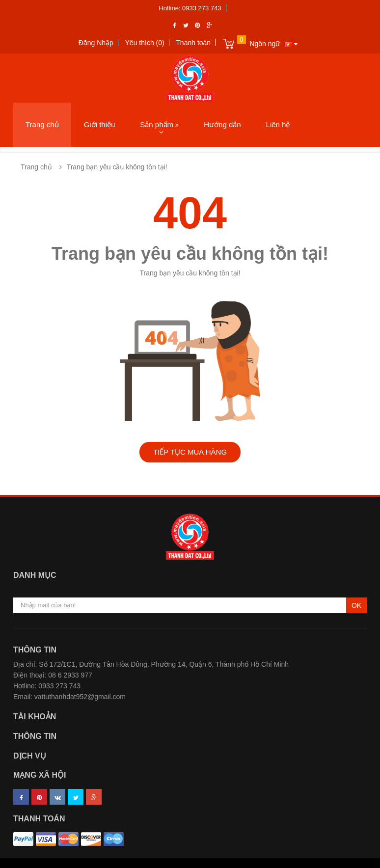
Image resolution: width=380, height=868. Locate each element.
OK (356, 605)
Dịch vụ (30, 756)
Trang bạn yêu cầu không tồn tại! (117, 167)
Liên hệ (278, 124)
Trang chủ (42, 124)
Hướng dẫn (222, 124)
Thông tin (35, 736)
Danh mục (35, 575)
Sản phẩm (159, 124)
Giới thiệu (100, 124)
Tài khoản (35, 717)
